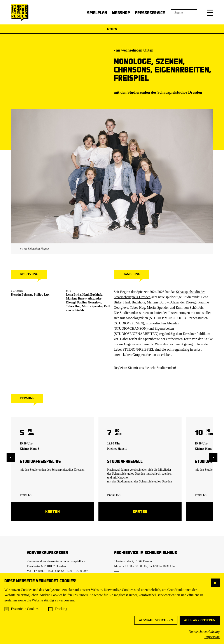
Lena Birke (73, 295)
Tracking (61, 609)
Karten (52, 511)
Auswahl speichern (156, 620)
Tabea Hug (73, 306)
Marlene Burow (76, 299)
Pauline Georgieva (89, 302)
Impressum (212, 637)
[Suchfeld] (184, 13)
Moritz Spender (92, 306)
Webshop (121, 13)
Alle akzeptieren (200, 620)
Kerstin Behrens (22, 295)
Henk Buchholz (93, 295)
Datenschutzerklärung (204, 632)
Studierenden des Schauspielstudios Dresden (165, 92)
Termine (112, 29)
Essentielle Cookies (25, 609)
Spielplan (97, 13)
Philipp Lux (41, 295)
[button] (210, 13)
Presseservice (150, 13)
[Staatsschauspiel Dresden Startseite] (20, 13)
